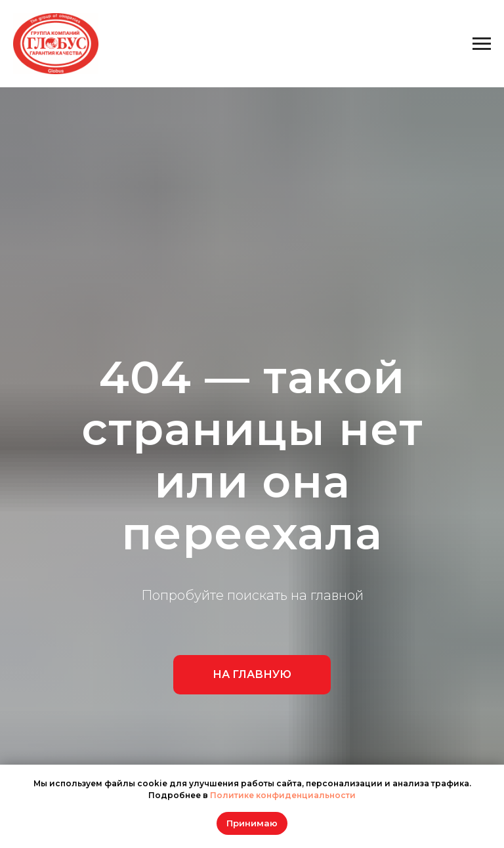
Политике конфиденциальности (283, 795)
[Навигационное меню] (482, 44)
